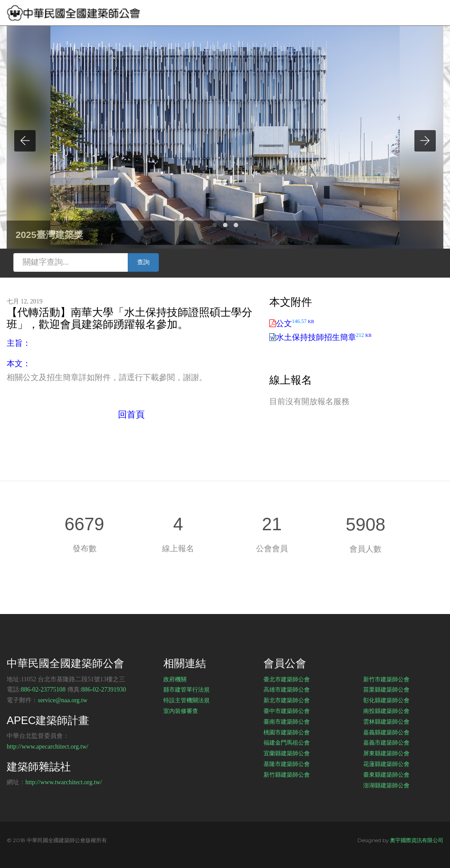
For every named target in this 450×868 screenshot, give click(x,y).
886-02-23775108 (43, 690)
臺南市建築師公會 (287, 721)
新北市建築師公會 (287, 700)
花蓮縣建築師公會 (386, 764)
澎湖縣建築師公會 (386, 785)
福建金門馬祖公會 (287, 742)
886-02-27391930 (104, 690)
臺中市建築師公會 (287, 711)
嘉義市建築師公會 (386, 742)
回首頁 (131, 414)
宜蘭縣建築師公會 (287, 753)
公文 (295, 323)
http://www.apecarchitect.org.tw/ (48, 747)
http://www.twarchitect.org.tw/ (64, 782)
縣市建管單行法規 (186, 689)
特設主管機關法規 (186, 700)
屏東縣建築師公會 (386, 753)
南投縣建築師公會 (386, 711)
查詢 (143, 262)
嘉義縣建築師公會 (386, 732)
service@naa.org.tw (63, 700)
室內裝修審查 (181, 711)
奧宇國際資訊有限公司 (417, 840)
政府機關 (175, 679)
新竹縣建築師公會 (287, 774)
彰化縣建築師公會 (386, 700)
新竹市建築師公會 (386, 679)
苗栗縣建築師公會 (386, 689)
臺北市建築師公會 (287, 679)
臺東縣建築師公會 (386, 774)
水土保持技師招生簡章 (324, 337)
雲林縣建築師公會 (386, 721)
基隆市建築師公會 (287, 764)
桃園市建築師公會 (287, 732)
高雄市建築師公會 (287, 689)
